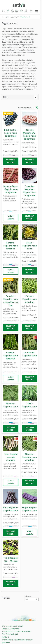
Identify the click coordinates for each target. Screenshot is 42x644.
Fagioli (17, 17)
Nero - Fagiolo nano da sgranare (11, 465)
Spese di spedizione (11, 640)
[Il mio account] (26, 11)
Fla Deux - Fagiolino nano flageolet (11, 363)
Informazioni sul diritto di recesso (17, 642)
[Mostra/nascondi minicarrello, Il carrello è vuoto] (31, 11)
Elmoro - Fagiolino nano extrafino (30, 307)
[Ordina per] (26, 116)
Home (4, 17)
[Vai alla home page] (20, 4)
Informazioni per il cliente (13, 637)
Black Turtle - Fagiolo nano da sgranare (11, 141)
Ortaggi (10, 17)
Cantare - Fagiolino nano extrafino (11, 254)
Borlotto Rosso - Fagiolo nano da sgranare (11, 197)
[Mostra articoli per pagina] (32, 610)
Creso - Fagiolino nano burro (30, 254)
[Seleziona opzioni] (11, 169)
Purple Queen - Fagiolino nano (11, 518)
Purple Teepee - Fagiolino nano (30, 518)
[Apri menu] (37, 11)
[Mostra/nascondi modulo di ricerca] (4, 11)
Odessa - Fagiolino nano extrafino (30, 465)
